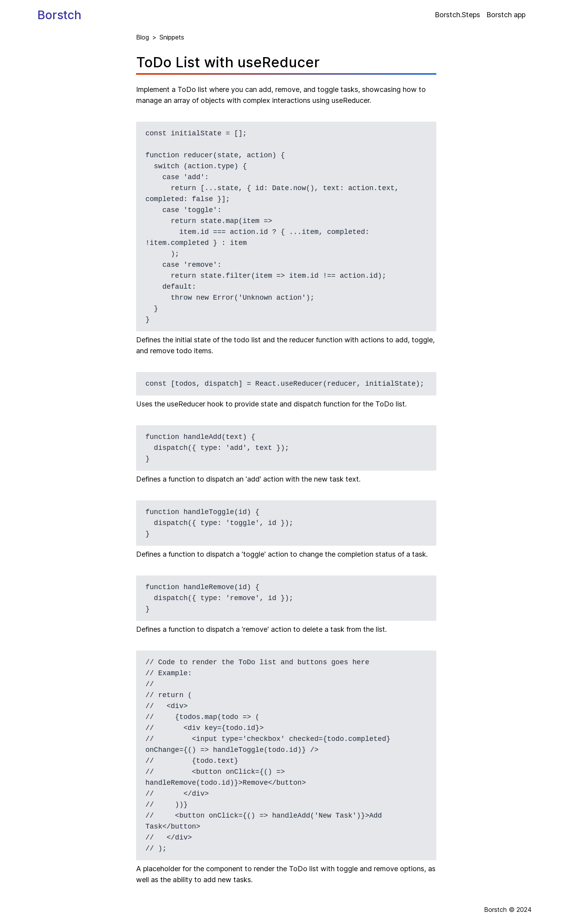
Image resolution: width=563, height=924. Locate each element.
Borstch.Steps (457, 15)
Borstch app (506, 15)
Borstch (59, 15)
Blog (143, 37)
